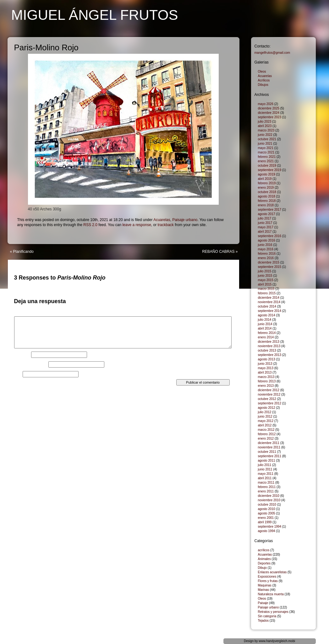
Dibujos (263, 85)
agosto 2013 (267, 359)
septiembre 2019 (270, 170)
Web (18, 374)
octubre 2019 (267, 166)
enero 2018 (266, 205)
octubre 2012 (267, 399)
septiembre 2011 (270, 456)
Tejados (263, 621)
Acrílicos (264, 80)
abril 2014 (265, 328)
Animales (264, 559)
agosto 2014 (267, 315)
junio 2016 (265, 245)
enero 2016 (266, 258)
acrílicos (264, 550)
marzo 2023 (266, 130)
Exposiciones (267, 577)
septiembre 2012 (270, 403)
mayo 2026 (266, 104)
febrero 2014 (267, 333)
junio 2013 (265, 364)
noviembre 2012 (269, 394)
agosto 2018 (267, 196)
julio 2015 (265, 271)
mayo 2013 (266, 368)
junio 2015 (265, 276)
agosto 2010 (267, 509)
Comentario (25, 314)
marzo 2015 (266, 289)
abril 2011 (265, 478)
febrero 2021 (267, 157)
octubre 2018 (267, 192)
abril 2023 (265, 126)
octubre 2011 (267, 452)
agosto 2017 (267, 214)
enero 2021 (266, 161)
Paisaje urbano (185, 220)
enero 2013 (266, 386)
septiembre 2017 (270, 210)
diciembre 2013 (269, 342)
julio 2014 (265, 320)
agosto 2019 (267, 174)
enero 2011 (266, 491)
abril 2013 (265, 372)
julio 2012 (265, 412)
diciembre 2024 (269, 113)
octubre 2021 (267, 139)
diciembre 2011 (269, 443)
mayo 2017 (266, 227)
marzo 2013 (266, 377)
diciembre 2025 (269, 108)
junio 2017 (265, 223)
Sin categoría (267, 616)
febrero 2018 (267, 201)
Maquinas (265, 585)
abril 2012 (265, 425)
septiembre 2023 (270, 117)
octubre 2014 (267, 306)
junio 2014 (265, 324)
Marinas (264, 590)
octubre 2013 (267, 350)
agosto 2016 (267, 240)
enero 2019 (266, 188)
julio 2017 (265, 218)
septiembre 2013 (270, 355)
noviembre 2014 (269, 302)
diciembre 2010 (269, 496)
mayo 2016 (266, 249)
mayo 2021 (266, 148)
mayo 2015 (266, 280)
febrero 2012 (267, 434)
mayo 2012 (266, 421)
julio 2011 (265, 465)
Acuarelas (162, 220)
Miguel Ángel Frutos (95, 15)
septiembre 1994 (270, 527)
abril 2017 (265, 232)
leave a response (137, 225)
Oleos (262, 72)
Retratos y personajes (273, 612)
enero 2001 (266, 518)
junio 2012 (265, 416)
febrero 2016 (267, 254)
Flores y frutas (268, 581)
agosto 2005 (267, 513)
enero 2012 (266, 439)
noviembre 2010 (269, 500)
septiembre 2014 (270, 311)
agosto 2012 (267, 408)
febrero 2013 (267, 381)
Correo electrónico (31, 364)
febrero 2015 (267, 293)
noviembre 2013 (269, 346)
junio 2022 (265, 135)
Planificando (23, 252)
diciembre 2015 (269, 262)
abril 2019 (265, 179)
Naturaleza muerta (271, 594)
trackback (165, 225)
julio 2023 (265, 122)
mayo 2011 (266, 474)
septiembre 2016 (270, 236)
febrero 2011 (267, 487)
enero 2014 (266, 337)
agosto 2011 (267, 461)
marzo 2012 (266, 430)
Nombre (22, 355)
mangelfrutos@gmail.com (272, 53)
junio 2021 (265, 144)
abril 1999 (265, 522)
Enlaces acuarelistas (272, 572)
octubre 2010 (267, 505)
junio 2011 (265, 469)
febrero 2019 (267, 183)
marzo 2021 (266, 152)
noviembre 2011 (269, 447)
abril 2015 (265, 284)
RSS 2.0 (90, 225)
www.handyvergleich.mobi (277, 641)
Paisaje (263, 603)
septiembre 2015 (270, 267)
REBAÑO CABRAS (218, 252)
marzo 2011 (266, 483)
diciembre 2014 (269, 298)
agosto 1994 (267, 531)
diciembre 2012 (269, 390)
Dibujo (262, 568)
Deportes (264, 563)
